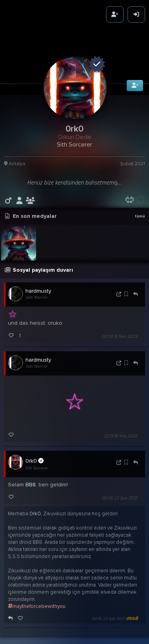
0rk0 (35, 454)
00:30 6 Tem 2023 (119, 330)
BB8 (31, 478)
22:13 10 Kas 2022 (120, 430)
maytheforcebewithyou (37, 600)
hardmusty (38, 285)
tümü (140, 210)
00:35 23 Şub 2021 (119, 492)
